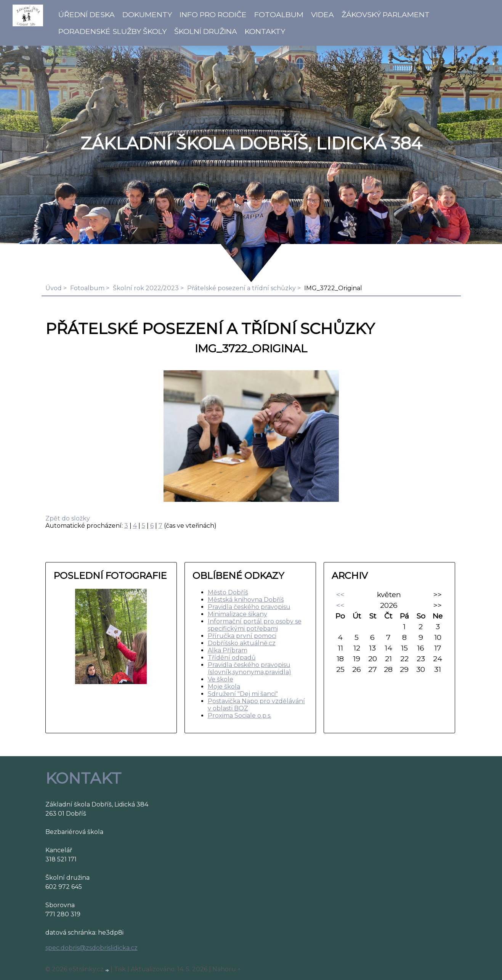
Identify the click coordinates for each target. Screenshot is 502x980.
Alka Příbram (228, 650)
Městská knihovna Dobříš (246, 600)
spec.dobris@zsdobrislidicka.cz (91, 948)
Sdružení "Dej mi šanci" (243, 694)
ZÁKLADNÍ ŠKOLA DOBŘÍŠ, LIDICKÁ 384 (251, 143)
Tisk (120, 969)
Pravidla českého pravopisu (249, 607)
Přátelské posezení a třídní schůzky (241, 288)
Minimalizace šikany (237, 614)
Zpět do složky (68, 518)
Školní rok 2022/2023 (146, 288)
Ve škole (221, 679)
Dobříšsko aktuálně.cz (242, 643)
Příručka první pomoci (242, 636)
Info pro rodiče (213, 14)
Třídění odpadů (232, 658)
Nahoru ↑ (227, 969)
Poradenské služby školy (112, 31)
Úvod (54, 288)
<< (340, 594)
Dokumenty (147, 14)
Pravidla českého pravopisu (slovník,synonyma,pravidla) (249, 668)
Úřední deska (87, 14)
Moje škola (224, 687)
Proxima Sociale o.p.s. (240, 716)
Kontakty (265, 31)
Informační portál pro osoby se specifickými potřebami (255, 625)
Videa (322, 14)
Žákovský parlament (386, 14)
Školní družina (206, 31)
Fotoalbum (279, 14)
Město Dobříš (228, 592)
